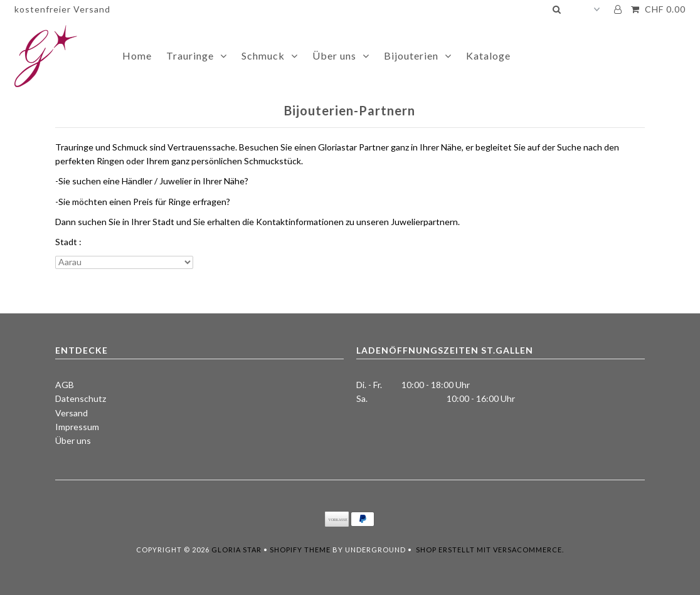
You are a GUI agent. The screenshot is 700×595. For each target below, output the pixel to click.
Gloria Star (236, 550)
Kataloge (488, 55)
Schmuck (263, 55)
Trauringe (190, 55)
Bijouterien (411, 55)
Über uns (334, 55)
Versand (72, 413)
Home (137, 55)
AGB (65, 385)
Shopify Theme (300, 550)
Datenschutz (81, 398)
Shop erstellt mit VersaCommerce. (490, 550)
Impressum (77, 427)
